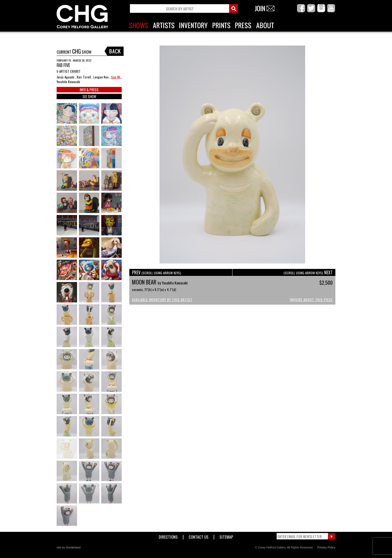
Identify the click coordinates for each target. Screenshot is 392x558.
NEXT (308, 272)
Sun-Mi (116, 77)
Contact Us (199, 536)
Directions (168, 536)
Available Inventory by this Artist (162, 300)
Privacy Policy (326, 547)
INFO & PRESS (89, 90)
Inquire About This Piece (311, 300)
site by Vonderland (69, 547)
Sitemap (226, 536)
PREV (157, 272)
